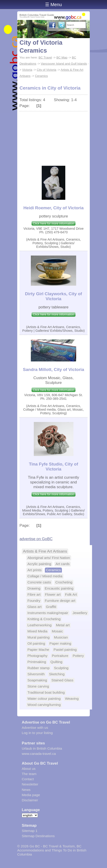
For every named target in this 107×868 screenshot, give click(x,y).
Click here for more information (53, 223)
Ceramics (41, 76)
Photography (37, 656)
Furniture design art (60, 601)
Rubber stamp (39, 668)
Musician (61, 637)
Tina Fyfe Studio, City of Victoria (53, 467)
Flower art (53, 594)
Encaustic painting (59, 588)
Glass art (34, 607)
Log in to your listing (37, 733)
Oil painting (36, 643)
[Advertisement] (53, 136)
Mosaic (57, 631)
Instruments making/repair (48, 613)
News (26, 790)
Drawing (34, 588)
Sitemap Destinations (38, 836)
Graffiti (51, 607)
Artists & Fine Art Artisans (45, 551)
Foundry (34, 601)
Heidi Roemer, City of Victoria (53, 208)
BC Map (62, 57)
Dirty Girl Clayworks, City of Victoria (53, 296)
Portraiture (60, 656)
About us (29, 769)
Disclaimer (30, 800)
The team (29, 774)
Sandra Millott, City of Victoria (53, 369)
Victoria (27, 70)
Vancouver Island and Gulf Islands (64, 64)
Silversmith (36, 674)
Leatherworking (39, 625)
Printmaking (37, 662)
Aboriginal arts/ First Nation (49, 558)
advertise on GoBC (36, 539)
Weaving (72, 699)
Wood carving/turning (44, 705)
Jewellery (80, 613)
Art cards (63, 564)
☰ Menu (53, 5)
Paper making (60, 643)
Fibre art (34, 594)
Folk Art (71, 594)
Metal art (63, 625)
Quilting (56, 662)
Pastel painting (65, 650)
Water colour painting (44, 699)
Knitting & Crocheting (44, 619)
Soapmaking (37, 680)
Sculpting (61, 668)
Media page (31, 795)
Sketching (57, 674)
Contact (28, 779)
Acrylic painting (39, 564)
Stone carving (38, 686)
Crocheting (64, 582)
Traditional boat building (46, 692)
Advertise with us (35, 728)
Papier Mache (38, 650)
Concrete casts (39, 582)
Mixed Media (37, 631)
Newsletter (30, 784)
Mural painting (39, 637)
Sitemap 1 (30, 831)
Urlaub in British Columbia (42, 748)
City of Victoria (46, 70)
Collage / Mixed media (45, 576)
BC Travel (45, 57)
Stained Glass (62, 680)
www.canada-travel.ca (39, 754)
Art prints (34, 570)
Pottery (78, 656)
